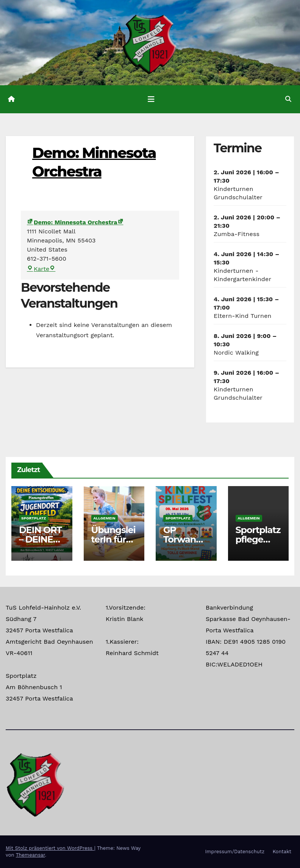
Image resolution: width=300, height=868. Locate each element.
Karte (41, 269)
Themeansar (30, 855)
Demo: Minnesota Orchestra (72, 222)
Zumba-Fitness (237, 234)
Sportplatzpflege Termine (258, 539)
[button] (288, 99)
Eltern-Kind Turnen (243, 316)
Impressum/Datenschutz (235, 852)
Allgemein (105, 518)
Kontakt (282, 852)
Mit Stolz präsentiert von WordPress (50, 848)
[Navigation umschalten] (151, 99)
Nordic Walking (236, 353)
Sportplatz (34, 518)
